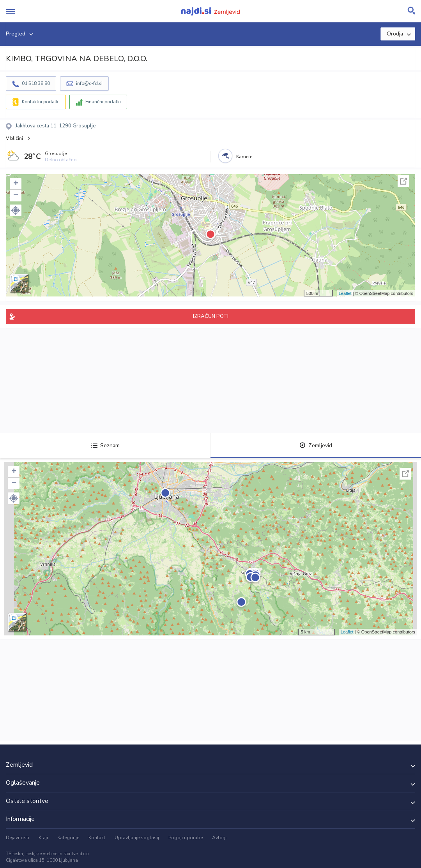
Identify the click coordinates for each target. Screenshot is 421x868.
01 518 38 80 (36, 83)
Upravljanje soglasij (137, 838)
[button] (16, 210)
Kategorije (68, 838)
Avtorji (219, 838)
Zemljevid (316, 445)
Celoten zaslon (403, 181)
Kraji (43, 838)
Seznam (105, 445)
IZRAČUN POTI (211, 316)
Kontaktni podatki (41, 102)
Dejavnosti (18, 838)
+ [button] (16, 184)
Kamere (244, 157)
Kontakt (97, 838)
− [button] (16, 196)
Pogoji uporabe (186, 838)
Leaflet (345, 293)
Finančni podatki (103, 102)
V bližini (14, 138)
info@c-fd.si (89, 83)
